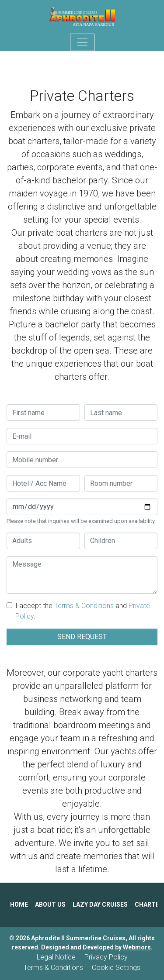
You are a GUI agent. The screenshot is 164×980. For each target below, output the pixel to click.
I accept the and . (83, 611)
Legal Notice (56, 957)
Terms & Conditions (84, 606)
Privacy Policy (106, 957)
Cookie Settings (116, 968)
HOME (19, 904)
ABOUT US (50, 904)
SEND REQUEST (82, 637)
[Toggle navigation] (82, 42)
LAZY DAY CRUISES (100, 904)
